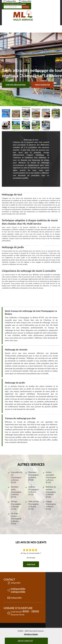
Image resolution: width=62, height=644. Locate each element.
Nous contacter (42, 85)
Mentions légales (31, 634)
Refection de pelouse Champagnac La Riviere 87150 (51, 492)
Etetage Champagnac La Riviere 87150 (16, 505)
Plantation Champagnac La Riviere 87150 (34, 476)
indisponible (10, 1)
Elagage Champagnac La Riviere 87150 (51, 505)
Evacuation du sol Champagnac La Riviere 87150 (17, 477)
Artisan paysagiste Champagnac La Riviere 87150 (51, 477)
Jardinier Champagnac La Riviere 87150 (34, 491)
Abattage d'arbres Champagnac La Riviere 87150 (16, 519)
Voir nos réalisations (16, 85)
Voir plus (31, 565)
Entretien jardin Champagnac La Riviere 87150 (16, 492)
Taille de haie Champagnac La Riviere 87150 (34, 505)
